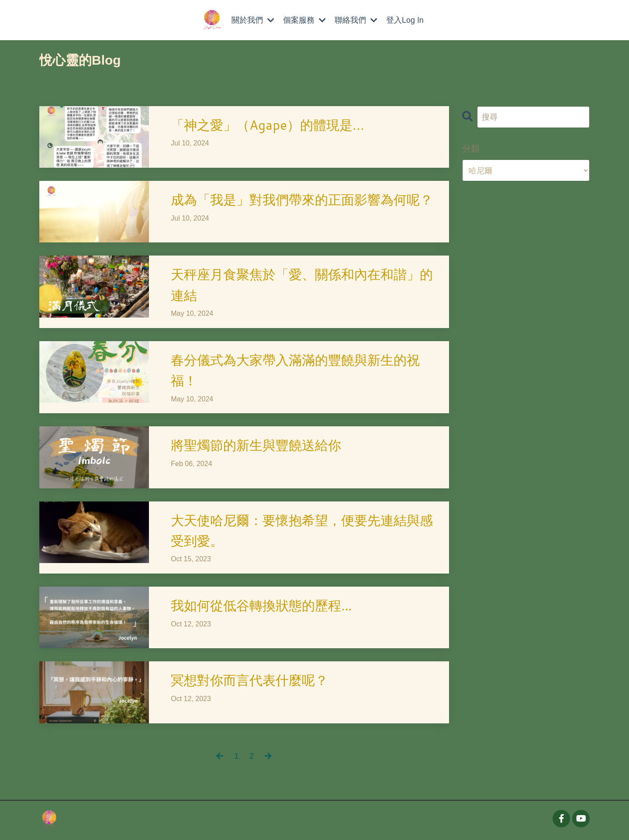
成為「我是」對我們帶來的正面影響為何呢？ (302, 200)
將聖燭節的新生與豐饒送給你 (256, 446)
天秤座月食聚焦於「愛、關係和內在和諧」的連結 (302, 285)
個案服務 (304, 20)
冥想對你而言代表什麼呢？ (249, 682)
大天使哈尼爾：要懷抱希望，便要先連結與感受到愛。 (302, 532)
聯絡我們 (356, 20)
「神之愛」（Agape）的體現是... (268, 125)
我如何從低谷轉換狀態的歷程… (261, 607)
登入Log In (405, 20)
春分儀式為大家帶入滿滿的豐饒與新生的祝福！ (295, 371)
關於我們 (253, 20)
